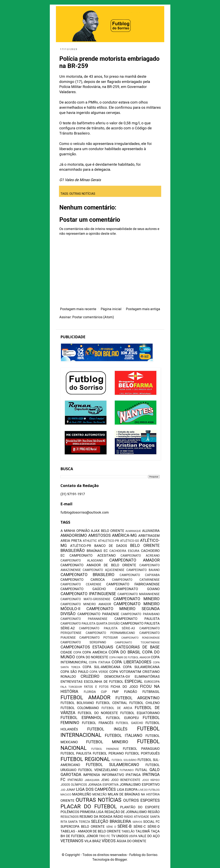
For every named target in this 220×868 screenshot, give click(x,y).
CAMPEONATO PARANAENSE (84, 619)
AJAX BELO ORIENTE (108, 531)
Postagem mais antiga (143, 309)
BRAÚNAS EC (97, 551)
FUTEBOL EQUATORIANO (140, 713)
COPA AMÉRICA (95, 652)
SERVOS (137, 822)
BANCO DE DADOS (111, 546)
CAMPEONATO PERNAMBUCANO (110, 633)
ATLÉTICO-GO (130, 541)
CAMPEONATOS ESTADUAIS (87, 647)
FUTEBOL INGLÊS (107, 729)
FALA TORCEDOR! (71, 687)
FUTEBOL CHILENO (144, 703)
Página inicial (111, 309)
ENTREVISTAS (71, 682)
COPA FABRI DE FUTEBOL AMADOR (130, 657)
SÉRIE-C (140, 827)
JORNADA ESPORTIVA (103, 785)
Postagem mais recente (78, 309)
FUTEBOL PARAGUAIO (141, 749)
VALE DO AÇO (149, 836)
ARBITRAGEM (149, 536)
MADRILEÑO (82, 794)
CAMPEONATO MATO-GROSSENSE (85, 599)
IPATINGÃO (75, 780)
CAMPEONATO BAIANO (143, 570)
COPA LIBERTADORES (131, 662)
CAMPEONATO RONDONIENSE (140, 638)
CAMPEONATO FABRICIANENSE (133, 584)
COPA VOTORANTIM (125, 672)
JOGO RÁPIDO (151, 780)
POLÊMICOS (70, 812)
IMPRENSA (92, 775)
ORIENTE (67, 801)
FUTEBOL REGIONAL (85, 759)
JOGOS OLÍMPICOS (74, 785)
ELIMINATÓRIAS (147, 677)
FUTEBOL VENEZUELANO (98, 770)
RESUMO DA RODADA (96, 817)
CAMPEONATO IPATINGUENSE (88, 594)
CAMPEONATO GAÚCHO (83, 589)
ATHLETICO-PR (108, 541)
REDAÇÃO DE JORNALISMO (126, 812)
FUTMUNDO (127, 770)
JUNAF (71, 790)
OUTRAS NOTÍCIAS (82, 194)
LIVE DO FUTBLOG (149, 790)
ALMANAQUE (133, 531)
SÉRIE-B (125, 826)
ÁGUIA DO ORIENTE (131, 841)
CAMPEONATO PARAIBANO (140, 614)
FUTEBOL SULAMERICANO (113, 765)
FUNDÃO (131, 692)
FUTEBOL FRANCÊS (98, 723)
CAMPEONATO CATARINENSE (136, 580)
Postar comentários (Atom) (93, 317)
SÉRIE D (111, 827)
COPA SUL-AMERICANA (102, 667)
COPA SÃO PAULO (74, 672)
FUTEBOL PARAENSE (105, 749)
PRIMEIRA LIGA (92, 812)
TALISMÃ (143, 831)
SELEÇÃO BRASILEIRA (111, 821)
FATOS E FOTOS (96, 687)
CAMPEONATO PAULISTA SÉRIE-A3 (107, 628)
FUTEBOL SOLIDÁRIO (124, 760)
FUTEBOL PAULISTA (76, 753)
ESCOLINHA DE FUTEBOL (104, 682)
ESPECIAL (134, 681)
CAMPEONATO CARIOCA (83, 580)
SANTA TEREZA (79, 822)
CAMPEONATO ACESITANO (93, 555)
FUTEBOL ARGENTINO (137, 698)
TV (113, 836)
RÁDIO (118, 817)
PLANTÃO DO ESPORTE (140, 807)
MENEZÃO (99, 794)
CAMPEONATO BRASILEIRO (87, 575)
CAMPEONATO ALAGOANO (82, 561)
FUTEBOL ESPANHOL (81, 718)
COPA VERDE (99, 672)
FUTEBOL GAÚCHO (129, 723)
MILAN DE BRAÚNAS (124, 794)
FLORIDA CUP (95, 692)
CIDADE (66, 652)
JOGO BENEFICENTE (126, 780)
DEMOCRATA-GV (117, 677)
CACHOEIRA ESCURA (124, 551)
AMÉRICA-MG (124, 535)
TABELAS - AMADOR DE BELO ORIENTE (91, 831)
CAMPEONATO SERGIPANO (83, 642)
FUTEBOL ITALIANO (124, 735)
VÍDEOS (109, 841)
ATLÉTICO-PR (81, 546)
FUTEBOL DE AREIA (117, 708)
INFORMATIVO (113, 775)
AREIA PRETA (71, 541)
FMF (116, 692)
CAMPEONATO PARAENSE (98, 614)
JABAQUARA (92, 780)
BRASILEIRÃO (73, 551)
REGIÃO (154, 812)
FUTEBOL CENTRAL (112, 703)
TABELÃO (128, 831)
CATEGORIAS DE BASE (138, 647)
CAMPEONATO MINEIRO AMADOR (86, 604)
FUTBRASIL (151, 692)
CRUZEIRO (90, 676)
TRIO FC (105, 836)
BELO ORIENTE (145, 545)
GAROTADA (71, 775)
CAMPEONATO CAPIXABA (140, 575)
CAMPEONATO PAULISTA (137, 619)
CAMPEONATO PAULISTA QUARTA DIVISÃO (90, 624)
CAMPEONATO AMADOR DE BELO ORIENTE (98, 565)
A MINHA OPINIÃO (75, 531)
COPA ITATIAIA (100, 662)
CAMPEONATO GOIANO (137, 589)
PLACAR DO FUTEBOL (89, 806)
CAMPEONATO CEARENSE (81, 584)
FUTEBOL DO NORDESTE (98, 713)
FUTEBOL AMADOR (85, 697)
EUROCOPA (152, 682)
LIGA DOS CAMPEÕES (96, 789)
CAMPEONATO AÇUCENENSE (104, 570)
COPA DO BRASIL (125, 652)
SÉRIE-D (154, 827)
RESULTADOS (70, 817)
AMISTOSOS (99, 535)
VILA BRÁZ (93, 841)
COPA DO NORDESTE (92, 657)
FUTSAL (141, 770)
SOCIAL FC (151, 822)
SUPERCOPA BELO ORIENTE (83, 827)
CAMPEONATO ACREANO (140, 556)
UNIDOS (122, 836)
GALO (155, 770)
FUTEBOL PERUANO (108, 753)
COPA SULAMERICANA (141, 667)
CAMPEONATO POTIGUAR (99, 638)
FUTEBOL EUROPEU (122, 718)
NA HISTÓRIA (150, 794)
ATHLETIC (90, 541)
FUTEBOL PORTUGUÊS (142, 753)
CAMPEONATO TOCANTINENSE (137, 642)
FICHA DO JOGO (124, 687)
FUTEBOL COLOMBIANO (80, 708)
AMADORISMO (74, 535)
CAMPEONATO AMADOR (134, 560)
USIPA (133, 836)
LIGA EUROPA (127, 790)
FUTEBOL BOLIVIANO (77, 703)
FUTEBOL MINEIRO (107, 742)
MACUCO (66, 795)
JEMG (105, 780)
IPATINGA (133, 775)
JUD (63, 790)
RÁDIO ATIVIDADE (137, 817)
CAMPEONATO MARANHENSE (139, 594)
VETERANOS (72, 841)
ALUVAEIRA (151, 531)
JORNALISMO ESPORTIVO (139, 785)
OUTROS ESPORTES (141, 800)
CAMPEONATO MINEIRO (136, 599)
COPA (77, 652)
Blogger (121, 860)
